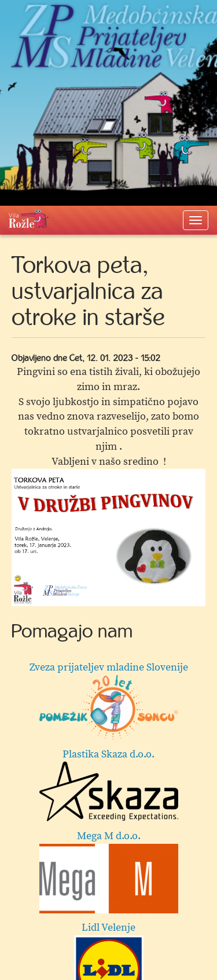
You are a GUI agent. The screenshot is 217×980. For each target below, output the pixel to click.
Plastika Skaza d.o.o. (109, 785)
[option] (108, 537)
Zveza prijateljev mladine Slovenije (109, 700)
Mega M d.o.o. (109, 871)
